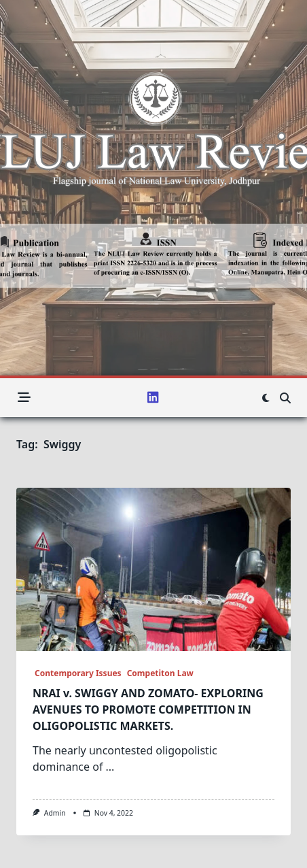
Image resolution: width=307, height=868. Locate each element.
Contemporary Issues (77, 673)
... (110, 767)
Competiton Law (160, 673)
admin (55, 813)
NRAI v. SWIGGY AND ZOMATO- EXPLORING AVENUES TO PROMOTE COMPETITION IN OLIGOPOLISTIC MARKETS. (148, 710)
